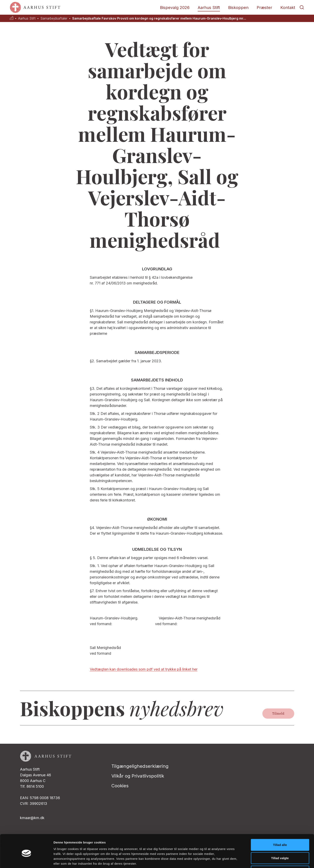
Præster (264, 8)
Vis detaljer (212, 860)
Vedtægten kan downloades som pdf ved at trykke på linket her (144, 669)
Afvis (280, 855)
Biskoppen (238, 8)
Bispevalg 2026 (175, 8)
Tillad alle (280, 828)
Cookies (120, 786)
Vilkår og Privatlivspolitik (138, 776)
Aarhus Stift (209, 8)
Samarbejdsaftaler (54, 18)
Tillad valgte (280, 841)
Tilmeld (278, 714)
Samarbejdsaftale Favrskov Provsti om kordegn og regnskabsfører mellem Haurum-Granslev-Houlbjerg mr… (159, 18)
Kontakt (288, 8)
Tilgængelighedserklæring (140, 766)
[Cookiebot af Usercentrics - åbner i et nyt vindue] (26, 860)
